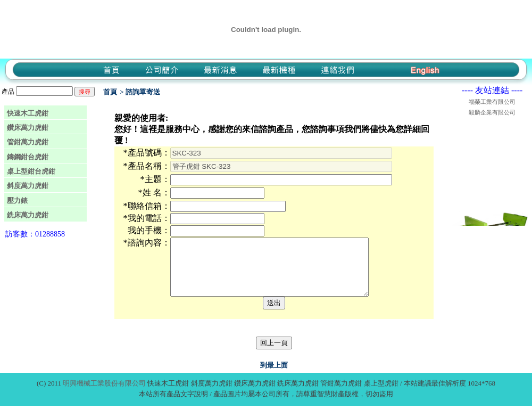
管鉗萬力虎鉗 (28, 142)
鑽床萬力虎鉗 (28, 128)
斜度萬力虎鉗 (28, 186)
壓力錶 (17, 201)
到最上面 (274, 376)
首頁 (110, 92)
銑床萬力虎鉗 (28, 215)
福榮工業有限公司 (492, 102)
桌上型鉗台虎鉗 (31, 171)
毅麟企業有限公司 (492, 112)
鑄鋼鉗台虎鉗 (28, 157)
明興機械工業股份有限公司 (104, 394)
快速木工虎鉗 (28, 113)
